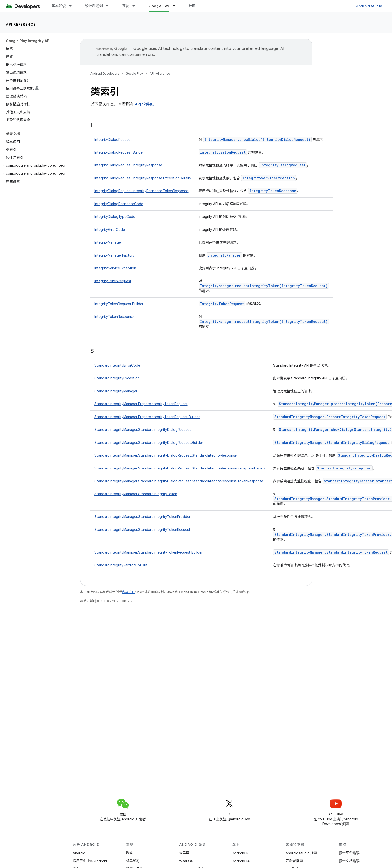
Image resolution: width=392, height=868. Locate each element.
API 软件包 (144, 104)
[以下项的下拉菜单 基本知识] (73, 6)
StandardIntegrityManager (116, 391)
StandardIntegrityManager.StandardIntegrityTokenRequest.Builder (148, 552)
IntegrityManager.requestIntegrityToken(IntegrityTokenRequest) (264, 286)
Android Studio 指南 (301, 853)
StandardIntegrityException (117, 378)
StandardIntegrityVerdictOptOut (121, 565)
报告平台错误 (349, 853)
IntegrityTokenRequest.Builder (119, 304)
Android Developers (105, 74)
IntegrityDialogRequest (113, 140)
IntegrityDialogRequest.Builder (119, 152)
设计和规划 (94, 6)
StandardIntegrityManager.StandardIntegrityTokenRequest (142, 530)
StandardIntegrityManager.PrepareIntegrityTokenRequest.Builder (147, 417)
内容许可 (129, 592)
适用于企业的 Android (90, 861)
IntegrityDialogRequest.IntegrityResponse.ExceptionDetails (143, 178)
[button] (32, 165)
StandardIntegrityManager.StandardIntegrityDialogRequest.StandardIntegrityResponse (166, 455)
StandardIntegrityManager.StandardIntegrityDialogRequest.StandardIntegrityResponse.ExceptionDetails (180, 468)
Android (79, 853)
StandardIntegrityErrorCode (117, 365)
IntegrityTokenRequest (113, 281)
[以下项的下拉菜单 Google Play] (176, 6)
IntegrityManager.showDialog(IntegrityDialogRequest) (257, 139)
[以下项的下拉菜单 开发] (136, 6)
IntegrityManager (108, 242)
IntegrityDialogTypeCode (115, 217)
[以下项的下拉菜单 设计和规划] (109, 6)
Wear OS (186, 861)
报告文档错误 (349, 861)
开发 (126, 6)
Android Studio (369, 6)
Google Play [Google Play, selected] (159, 6)
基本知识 (59, 6)
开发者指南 (294, 861)
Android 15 (241, 853)
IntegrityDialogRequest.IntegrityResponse (128, 165)
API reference (21, 24)
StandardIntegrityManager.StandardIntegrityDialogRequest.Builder (149, 443)
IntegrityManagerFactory (114, 255)
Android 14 (241, 861)
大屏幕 (184, 853)
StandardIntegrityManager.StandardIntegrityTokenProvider (142, 517)
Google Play (134, 74)
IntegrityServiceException (269, 178)
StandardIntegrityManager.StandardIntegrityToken (136, 494)
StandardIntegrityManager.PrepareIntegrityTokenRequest (141, 404)
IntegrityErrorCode (110, 230)
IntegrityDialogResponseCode (119, 204)
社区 (192, 6)
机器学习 (133, 861)
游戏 (129, 853)
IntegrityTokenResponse (273, 191)
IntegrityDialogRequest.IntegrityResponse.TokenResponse (142, 191)
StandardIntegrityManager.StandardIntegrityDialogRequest (143, 430)
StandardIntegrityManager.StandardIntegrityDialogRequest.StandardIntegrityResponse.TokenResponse (179, 481)
